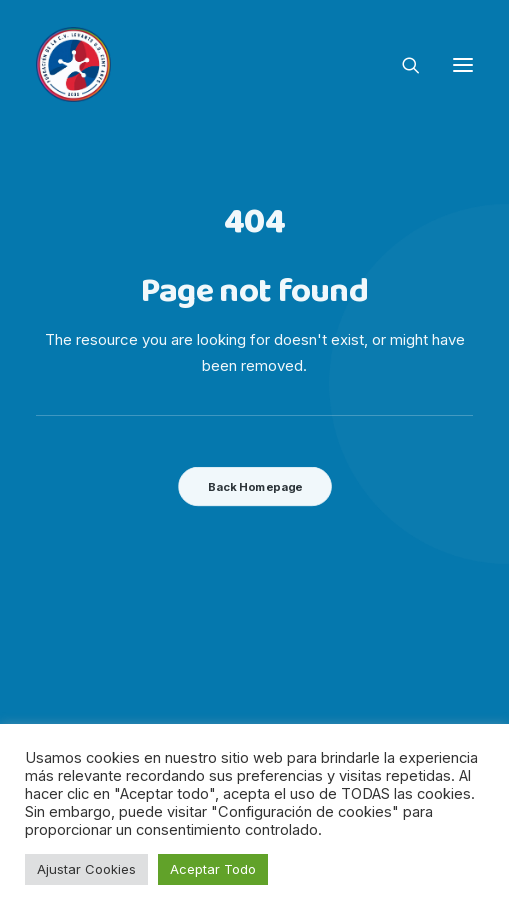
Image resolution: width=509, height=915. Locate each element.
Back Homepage (254, 487)
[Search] (402, 65)
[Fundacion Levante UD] (73, 64)
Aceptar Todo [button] (213, 869)
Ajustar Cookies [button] (86, 869)
